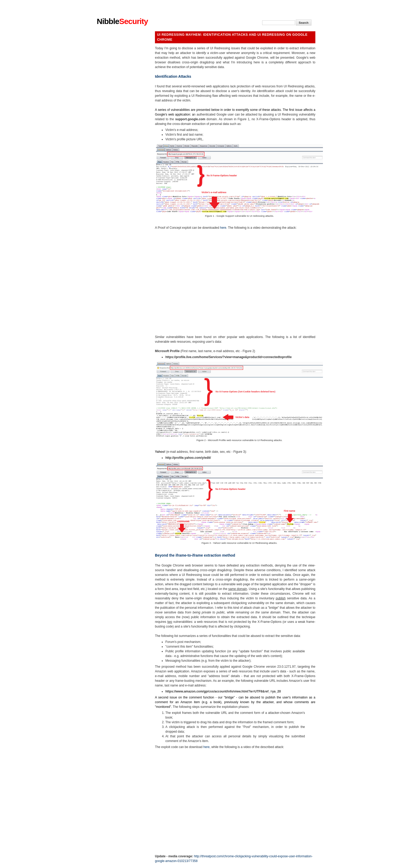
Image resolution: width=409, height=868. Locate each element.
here (223, 228)
